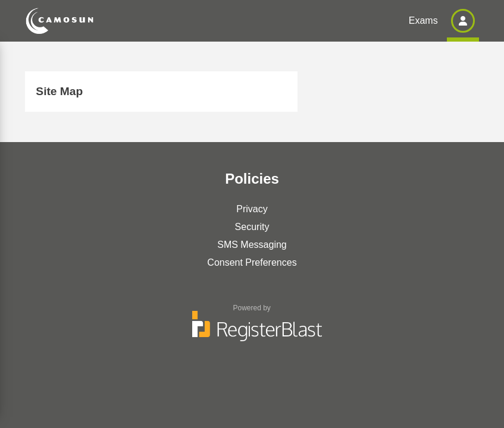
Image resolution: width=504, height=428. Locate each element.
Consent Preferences (252, 262)
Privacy (252, 209)
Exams (423, 21)
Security (252, 227)
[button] (463, 21)
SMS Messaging (252, 245)
